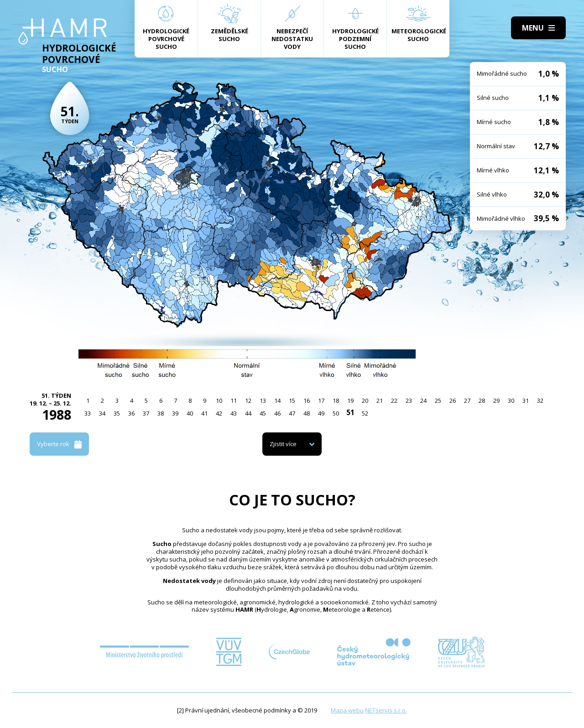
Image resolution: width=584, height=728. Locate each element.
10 (219, 400)
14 (277, 400)
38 (161, 413)
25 (438, 400)
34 (102, 413)
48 (307, 413)
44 (248, 413)
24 (423, 400)
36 (131, 413)
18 (336, 400)
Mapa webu (347, 710)
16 (307, 400)
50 (336, 413)
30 (511, 400)
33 (88, 413)
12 (248, 400)
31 (526, 400)
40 (190, 413)
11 (234, 400)
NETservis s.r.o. (386, 710)
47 (292, 413)
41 (204, 413)
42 (219, 413)
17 (321, 400)
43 (234, 413)
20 (365, 400)
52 (365, 413)
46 (277, 413)
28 (482, 400)
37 (146, 413)
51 (350, 412)
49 (321, 413)
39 (175, 413)
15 (292, 400)
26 (453, 400)
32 (540, 400)
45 (263, 413)
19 (350, 400)
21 (380, 400)
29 (496, 400)
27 (467, 400)
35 (117, 413)
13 (263, 400)
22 (394, 400)
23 (409, 400)
